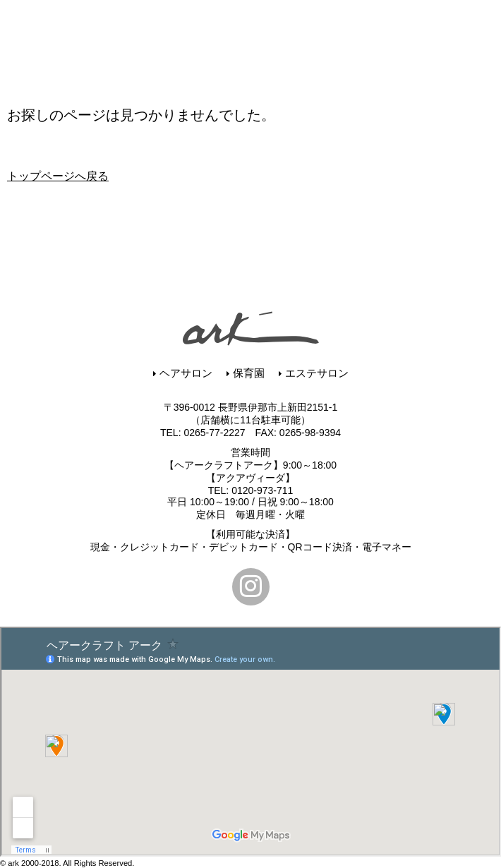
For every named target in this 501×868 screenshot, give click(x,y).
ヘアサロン (183, 373)
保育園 (246, 373)
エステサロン (314, 373)
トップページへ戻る (58, 176)
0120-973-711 (262, 490)
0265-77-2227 (214, 433)
